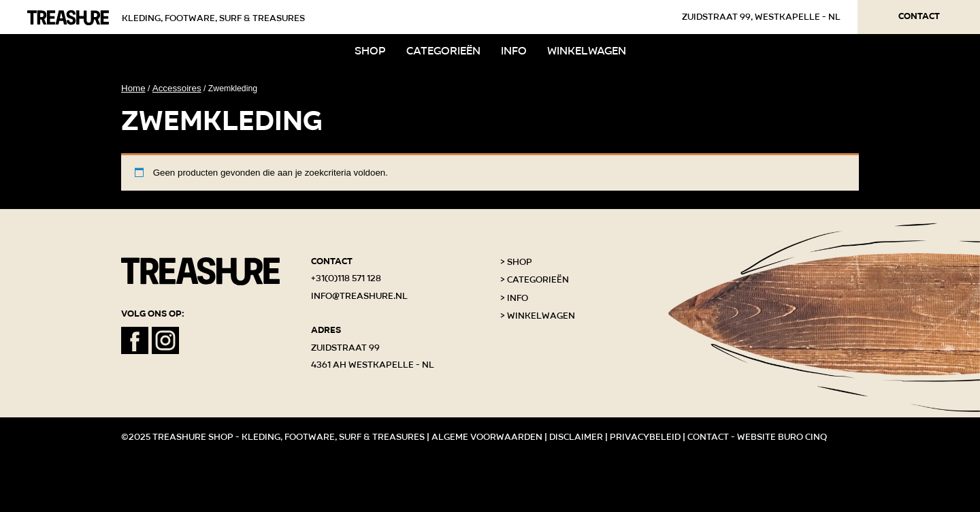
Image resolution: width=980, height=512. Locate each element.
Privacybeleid (645, 437)
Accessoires (177, 88)
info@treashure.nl (359, 296)
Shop (370, 51)
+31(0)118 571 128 (346, 278)
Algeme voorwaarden (487, 437)
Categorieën (443, 51)
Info (514, 51)
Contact (919, 16)
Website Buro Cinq (782, 437)
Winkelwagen (587, 51)
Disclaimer (576, 437)
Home (133, 88)
